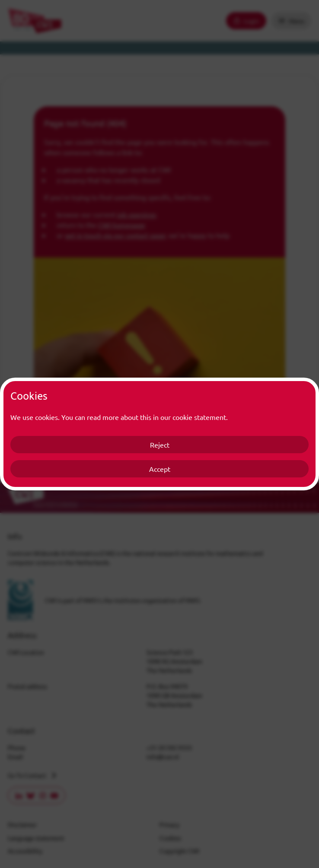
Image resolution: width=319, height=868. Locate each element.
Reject (160, 445)
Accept (160, 469)
